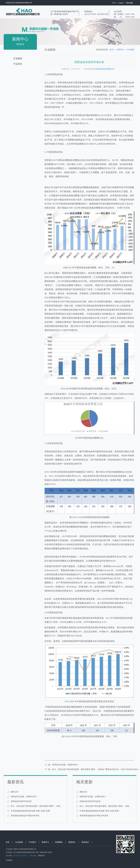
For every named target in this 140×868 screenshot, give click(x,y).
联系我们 (85, 842)
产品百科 (18, 64)
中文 (114, 3)
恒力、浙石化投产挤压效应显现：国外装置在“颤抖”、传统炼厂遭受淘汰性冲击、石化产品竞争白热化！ (37, 806)
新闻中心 (121, 50)
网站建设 (33, 856)
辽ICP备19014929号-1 (20, 856)
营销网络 (59, 842)
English (121, 3)
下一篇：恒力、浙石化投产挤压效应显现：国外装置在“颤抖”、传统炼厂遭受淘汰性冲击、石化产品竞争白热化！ (92, 769)
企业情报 (19, 842)
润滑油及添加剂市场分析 (21, 801)
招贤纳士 (72, 842)
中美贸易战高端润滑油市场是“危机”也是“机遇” (31, 811)
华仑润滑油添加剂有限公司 (103, 69)
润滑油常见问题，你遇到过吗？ (24, 797)
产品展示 (32, 842)
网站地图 (130, 3)
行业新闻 (18, 58)
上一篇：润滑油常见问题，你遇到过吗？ (62, 765)
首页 (111, 50)
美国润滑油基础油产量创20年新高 (25, 816)
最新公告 (14, 792)
